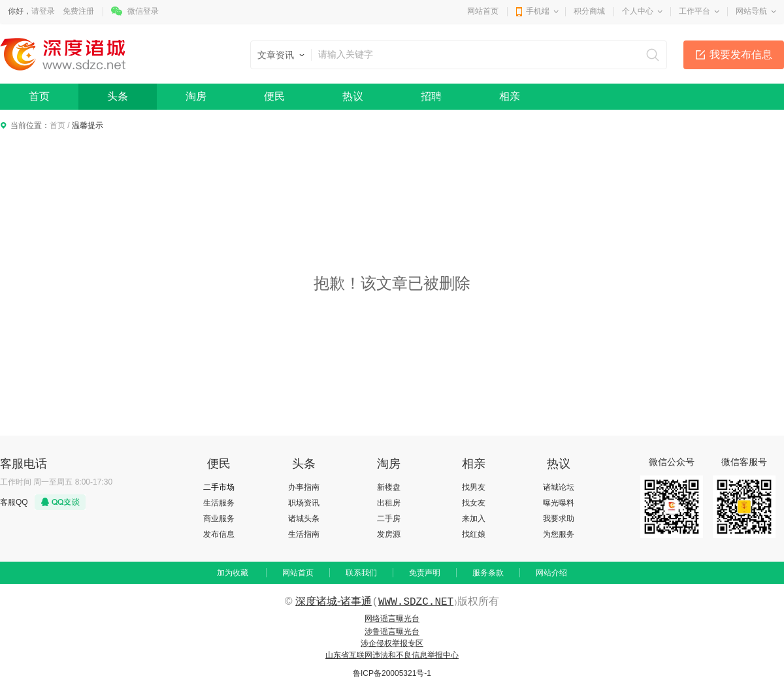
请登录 (43, 11)
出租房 (389, 503)
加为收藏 (233, 573)
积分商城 (589, 11)
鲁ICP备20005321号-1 (392, 673)
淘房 (196, 96)
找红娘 (474, 534)
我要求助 (559, 519)
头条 (118, 96)
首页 (39, 96)
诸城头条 (304, 519)
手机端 (538, 11)
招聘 (431, 96)
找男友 (474, 487)
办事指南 (304, 487)
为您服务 (559, 534)
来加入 (474, 519)
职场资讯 (304, 503)
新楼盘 (389, 487)
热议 (353, 96)
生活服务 (219, 503)
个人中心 (638, 11)
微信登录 (143, 11)
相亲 (510, 96)
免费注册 (78, 11)
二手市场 (219, 487)
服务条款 (488, 573)
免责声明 (425, 573)
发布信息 (219, 534)
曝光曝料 (559, 503)
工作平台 (694, 11)
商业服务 (219, 519)
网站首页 (483, 11)
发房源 (389, 534)
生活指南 (304, 534)
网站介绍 (551, 573)
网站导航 (751, 11)
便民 (274, 96)
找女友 (474, 503)
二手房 (389, 519)
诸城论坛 (559, 487)
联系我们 (361, 573)
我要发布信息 (741, 55)
